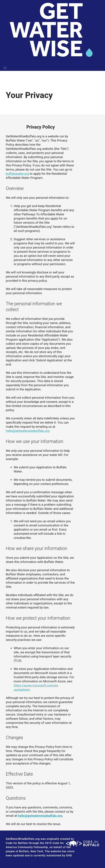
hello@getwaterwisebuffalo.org (28, 431)
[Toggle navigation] (5, 68)
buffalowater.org (17, 174)
